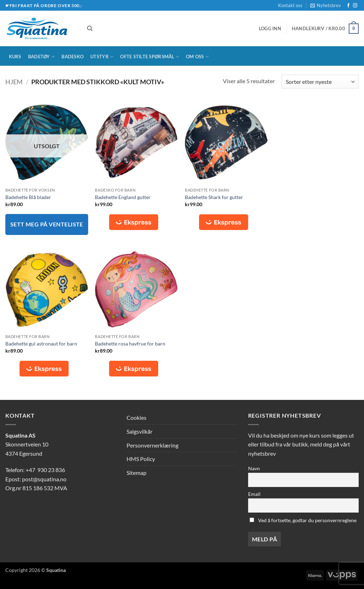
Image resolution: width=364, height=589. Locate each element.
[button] (326, 5)
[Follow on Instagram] (355, 6)
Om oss (197, 57)
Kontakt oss (290, 5)
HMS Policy (141, 459)
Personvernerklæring (152, 445)
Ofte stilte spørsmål (150, 57)
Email (254, 494)
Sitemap (136, 473)
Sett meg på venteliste (47, 224)
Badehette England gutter (123, 197)
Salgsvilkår (140, 431)
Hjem (14, 82)
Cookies (136, 417)
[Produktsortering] (320, 82)
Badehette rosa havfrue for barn (130, 344)
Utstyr (102, 57)
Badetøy (41, 57)
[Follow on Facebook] (348, 6)
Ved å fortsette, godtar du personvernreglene (303, 520)
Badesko (73, 57)
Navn (254, 468)
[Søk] (90, 28)
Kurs (15, 57)
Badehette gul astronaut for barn (41, 344)
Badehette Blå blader (28, 197)
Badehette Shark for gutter (214, 197)
